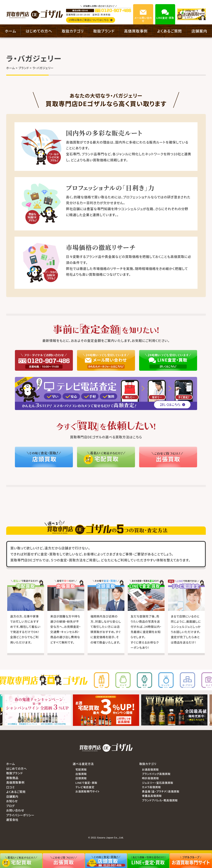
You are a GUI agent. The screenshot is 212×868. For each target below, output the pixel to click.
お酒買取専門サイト (87, 791)
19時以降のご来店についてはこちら (90, 20)
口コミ (10, 787)
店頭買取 (81, 778)
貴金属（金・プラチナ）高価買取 (161, 791)
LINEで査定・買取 (86, 783)
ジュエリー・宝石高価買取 (158, 783)
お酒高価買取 (150, 769)
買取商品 (12, 778)
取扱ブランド (104, 31)
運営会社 (12, 820)
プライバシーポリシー (20, 815)
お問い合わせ (15, 810)
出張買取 (81, 774)
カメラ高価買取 (151, 787)
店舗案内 (199, 31)
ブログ (10, 806)
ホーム (11, 31)
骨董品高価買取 (152, 796)
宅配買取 (81, 769)
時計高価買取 (151, 778)
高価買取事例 (136, 31)
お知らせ (12, 801)
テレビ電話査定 (85, 787)
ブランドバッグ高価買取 (156, 774)
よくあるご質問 (170, 31)
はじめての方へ (39, 31)
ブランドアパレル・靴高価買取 (160, 800)
